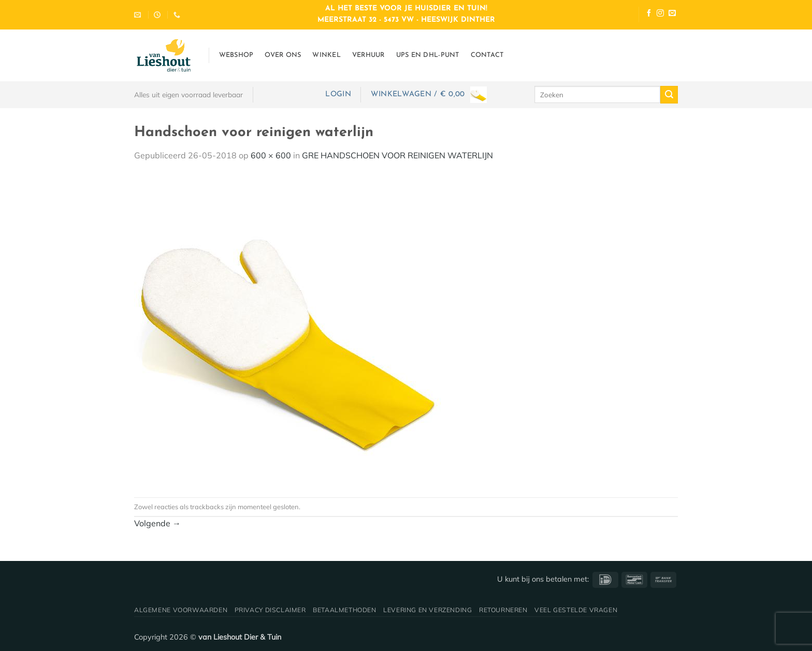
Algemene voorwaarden (181, 610)
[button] (338, 94)
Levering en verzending (427, 610)
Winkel (327, 55)
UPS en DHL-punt (428, 55)
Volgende (157, 523)
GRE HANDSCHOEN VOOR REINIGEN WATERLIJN (397, 155)
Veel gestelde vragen (576, 610)
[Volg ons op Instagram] (660, 14)
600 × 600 (271, 155)
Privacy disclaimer (270, 610)
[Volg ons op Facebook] (649, 14)
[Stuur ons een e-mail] (672, 14)
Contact (487, 55)
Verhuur (368, 55)
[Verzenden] (669, 95)
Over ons (283, 55)
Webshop (236, 55)
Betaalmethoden (345, 610)
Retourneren (503, 610)
